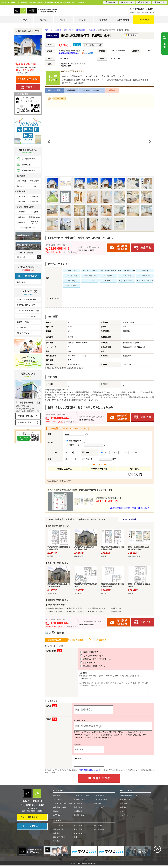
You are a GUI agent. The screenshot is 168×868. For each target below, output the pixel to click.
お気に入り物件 (129, 519)
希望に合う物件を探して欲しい (90, 659)
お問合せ (112, 90)
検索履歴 (159, 2)
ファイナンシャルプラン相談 (28, 311)
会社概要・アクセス (25, 416)
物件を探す (165, 44)
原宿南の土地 (116, 612)
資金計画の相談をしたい (87, 666)
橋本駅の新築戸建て (56, 608)
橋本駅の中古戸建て (77, 608)
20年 (134, 452)
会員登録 (123, 810)
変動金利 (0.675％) (75, 441)
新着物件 (57, 836)
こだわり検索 (58, 828)
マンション (78, 836)
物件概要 (71, 90)
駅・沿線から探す (28, 159)
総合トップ (57, 798)
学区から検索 (58, 832)
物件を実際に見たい (85, 652)
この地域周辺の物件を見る (69, 53)
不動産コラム (79, 818)
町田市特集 (98, 828)
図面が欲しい (82, 663)
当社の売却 (21, 282)
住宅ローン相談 (23, 322)
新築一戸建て (79, 828)
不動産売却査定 (30, 276)
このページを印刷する (29, 98)
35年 (104, 452)
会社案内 (98, 806)
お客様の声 (78, 814)
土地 (75, 840)
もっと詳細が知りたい (86, 656)
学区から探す (27, 165)
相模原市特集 (99, 832)
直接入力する (74, 445)
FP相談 (56, 814)
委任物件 (57, 844)
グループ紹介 (99, 810)
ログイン (123, 814)
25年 (124, 452)
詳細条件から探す (28, 171)
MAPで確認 (87, 53)
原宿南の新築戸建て (56, 612)
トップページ (58, 802)
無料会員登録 (34, 820)
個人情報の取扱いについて (130, 798)
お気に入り (127, 2)
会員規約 (123, 806)
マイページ (144, 20)
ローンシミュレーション (91, 90)
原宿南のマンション (97, 612)
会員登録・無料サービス (26, 305)
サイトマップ (125, 802)
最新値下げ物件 (59, 840)
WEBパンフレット (24, 333)
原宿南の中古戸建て (77, 612)
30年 (114, 452)
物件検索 (111, 2)
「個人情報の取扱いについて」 (90, 773)
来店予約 (34, 829)
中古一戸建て (79, 832)
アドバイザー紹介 (24, 422)
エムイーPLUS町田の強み (27, 299)
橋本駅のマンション (97, 608)
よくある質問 (22, 328)
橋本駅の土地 (116, 608)
